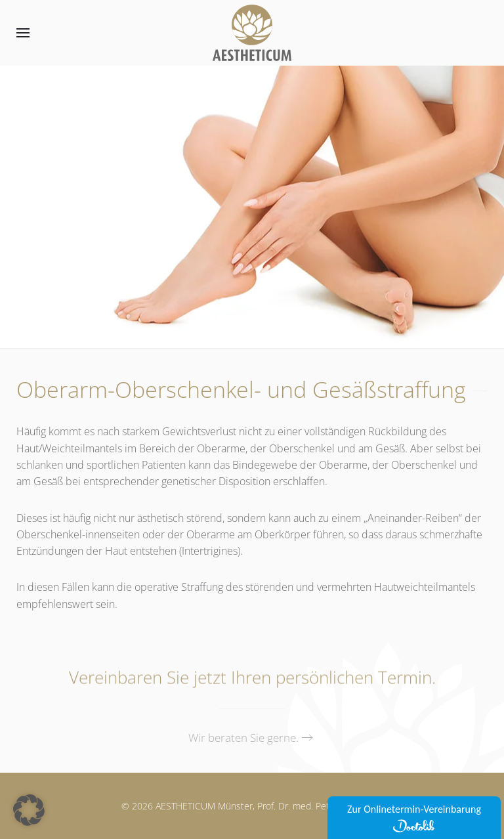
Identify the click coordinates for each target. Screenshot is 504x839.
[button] (23, 33)
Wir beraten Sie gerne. (243, 738)
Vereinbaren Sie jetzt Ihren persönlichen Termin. (252, 679)
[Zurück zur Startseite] (252, 33)
